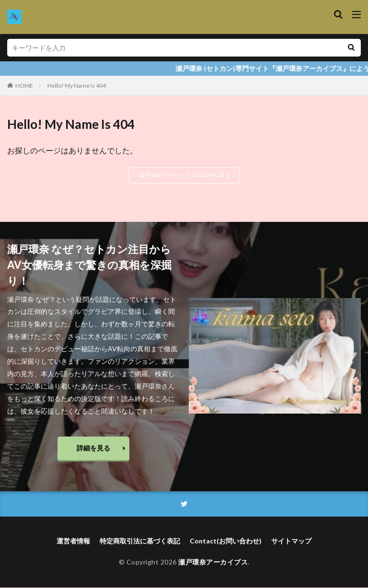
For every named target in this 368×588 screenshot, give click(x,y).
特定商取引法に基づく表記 (140, 542)
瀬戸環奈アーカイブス (213, 563)
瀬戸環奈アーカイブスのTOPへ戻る (184, 175)
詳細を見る (93, 448)
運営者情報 (73, 542)
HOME (24, 86)
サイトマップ (291, 542)
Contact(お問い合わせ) (226, 542)
